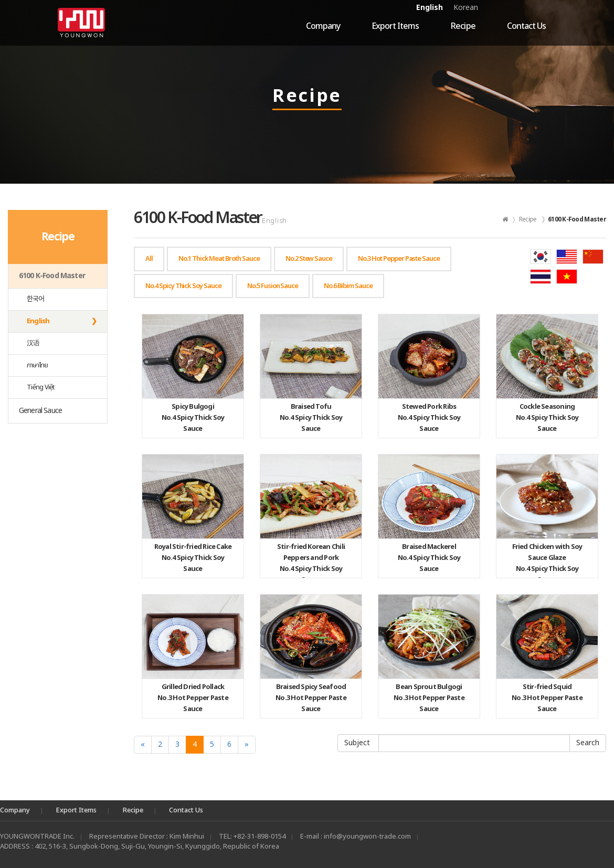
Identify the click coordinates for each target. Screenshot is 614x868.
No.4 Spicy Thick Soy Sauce (193, 418)
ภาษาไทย (38, 365)
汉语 (33, 343)
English (430, 8)
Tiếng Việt (41, 387)
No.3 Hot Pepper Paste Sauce (193, 698)
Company (323, 26)
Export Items (395, 26)
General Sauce (40, 411)
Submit (588, 743)
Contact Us (526, 26)
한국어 (36, 299)
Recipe (463, 26)
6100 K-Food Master (52, 276)
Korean (466, 8)
